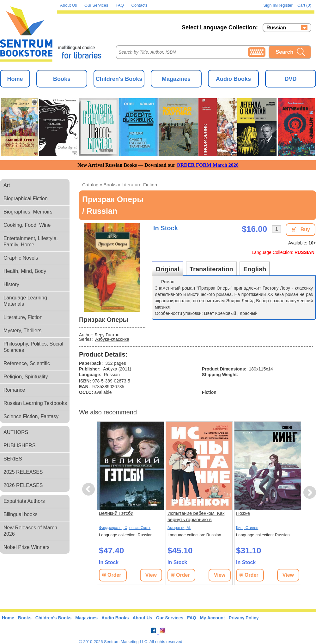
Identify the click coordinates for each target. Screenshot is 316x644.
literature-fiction (140, 185)
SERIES (13, 459)
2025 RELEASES (23, 472)
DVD (290, 79)
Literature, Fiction (23, 317)
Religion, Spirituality (26, 377)
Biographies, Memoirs (28, 212)
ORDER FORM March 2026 (207, 165)
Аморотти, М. (179, 528)
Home (15, 79)
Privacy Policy (244, 618)
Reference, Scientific (27, 363)
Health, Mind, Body (25, 271)
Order (114, 575)
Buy (305, 229)
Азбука (110, 369)
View (151, 575)
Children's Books (119, 79)
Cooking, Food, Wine (27, 225)
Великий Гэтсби (116, 513)
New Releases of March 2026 (30, 531)
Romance (14, 390)
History (11, 284)
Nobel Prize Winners (27, 547)
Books (62, 79)
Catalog (90, 185)
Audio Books (233, 79)
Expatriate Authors (24, 501)
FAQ (120, 5)
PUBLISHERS (19, 445)
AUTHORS (16, 432)
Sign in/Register (278, 5)
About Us (68, 5)
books (110, 185)
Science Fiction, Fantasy (31, 416)
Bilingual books (21, 514)
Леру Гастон (107, 335)
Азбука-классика (112, 339)
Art (7, 185)
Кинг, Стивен (247, 528)
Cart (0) (304, 5)
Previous (89, 489)
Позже (243, 513)
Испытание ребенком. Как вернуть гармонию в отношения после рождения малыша (198, 517)
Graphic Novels (21, 258)
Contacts (140, 5)
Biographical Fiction (26, 199)
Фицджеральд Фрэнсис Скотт (125, 528)
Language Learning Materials (25, 301)
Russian (276, 28)
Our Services (96, 5)
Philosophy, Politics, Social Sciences (33, 347)
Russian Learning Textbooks (35, 403)
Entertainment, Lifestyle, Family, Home (31, 241)
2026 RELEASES (23, 485)
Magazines (176, 79)
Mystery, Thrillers (22, 331)
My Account (213, 618)
